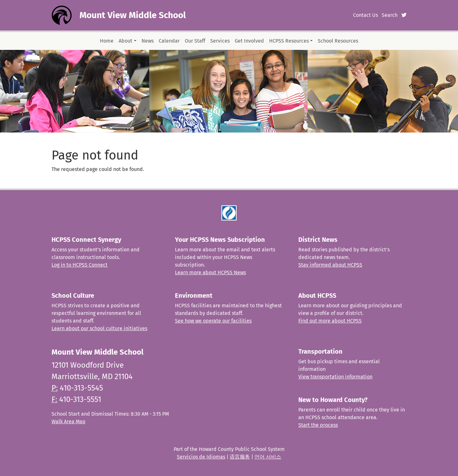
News (148, 41)
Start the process (318, 425)
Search (390, 15)
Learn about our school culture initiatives (99, 328)
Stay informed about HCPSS (330, 265)
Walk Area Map (69, 422)
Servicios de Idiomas (201, 457)
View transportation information (335, 377)
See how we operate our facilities (213, 321)
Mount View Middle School (133, 15)
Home (107, 41)
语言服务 (240, 457)
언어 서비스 (268, 457)
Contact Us (365, 15)
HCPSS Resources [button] (289, 41)
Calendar (169, 41)
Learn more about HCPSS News (210, 272)
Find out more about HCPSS (330, 321)
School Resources (338, 41)
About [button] (125, 41)
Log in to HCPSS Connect (80, 265)
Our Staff (195, 41)
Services (220, 41)
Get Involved (249, 41)
